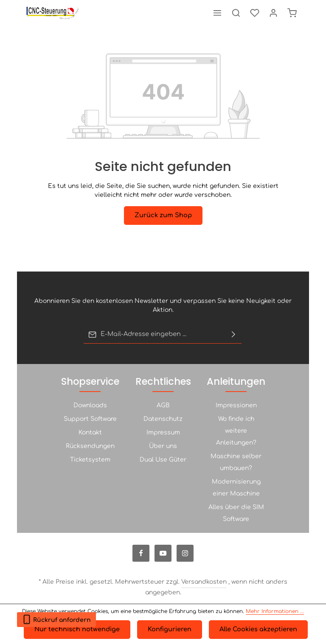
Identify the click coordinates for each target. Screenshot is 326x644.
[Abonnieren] (233, 335)
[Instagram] (185, 553)
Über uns (163, 446)
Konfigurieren (169, 630)
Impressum (163, 433)
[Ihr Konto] (273, 13)
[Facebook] (141, 553)
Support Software (90, 419)
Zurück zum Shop (163, 215)
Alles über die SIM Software (236, 513)
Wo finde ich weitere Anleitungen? (236, 431)
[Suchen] (236, 13)
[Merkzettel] (255, 13)
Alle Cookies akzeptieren (256, 630)
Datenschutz (163, 419)
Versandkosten (204, 582)
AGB (163, 405)
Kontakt (90, 433)
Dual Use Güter (163, 460)
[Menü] (217, 13)
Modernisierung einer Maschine (236, 488)
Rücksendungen (90, 446)
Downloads (90, 405)
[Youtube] (163, 553)
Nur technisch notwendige (78, 630)
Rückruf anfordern (56, 618)
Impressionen (236, 405)
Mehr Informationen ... (275, 612)
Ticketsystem (90, 460)
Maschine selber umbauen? (236, 462)
